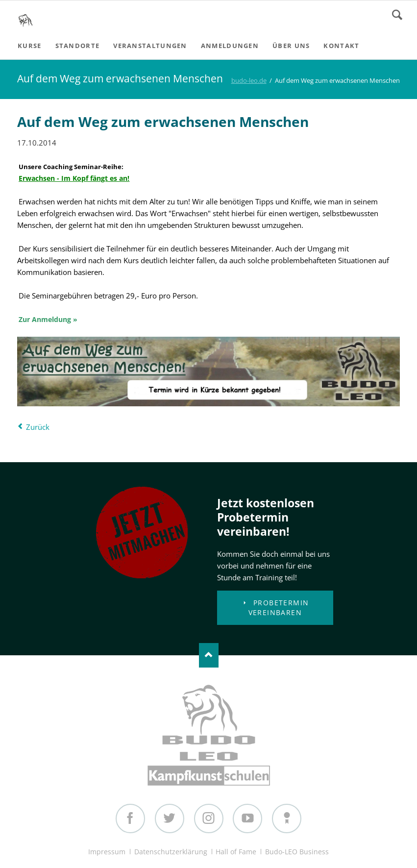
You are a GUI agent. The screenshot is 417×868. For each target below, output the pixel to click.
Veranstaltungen (150, 46)
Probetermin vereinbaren (279, 608)
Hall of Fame (236, 852)
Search (397, 15)
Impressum (107, 852)
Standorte (78, 46)
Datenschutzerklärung (171, 852)
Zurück (38, 427)
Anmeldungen (230, 46)
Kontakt (341, 46)
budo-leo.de (249, 80)
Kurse (30, 46)
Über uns (291, 46)
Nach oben (209, 655)
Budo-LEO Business (297, 852)
